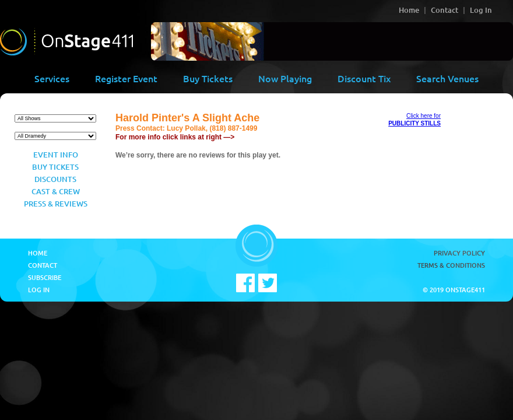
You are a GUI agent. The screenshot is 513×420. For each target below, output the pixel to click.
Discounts (55, 179)
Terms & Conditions (451, 265)
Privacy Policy (459, 253)
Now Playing (285, 78)
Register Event (126, 78)
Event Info (56, 155)
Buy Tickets (208, 78)
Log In (481, 10)
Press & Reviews (56, 204)
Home (409, 10)
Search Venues (447, 78)
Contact (445, 10)
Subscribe (45, 277)
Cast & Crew (56, 191)
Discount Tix (364, 78)
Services (52, 78)
